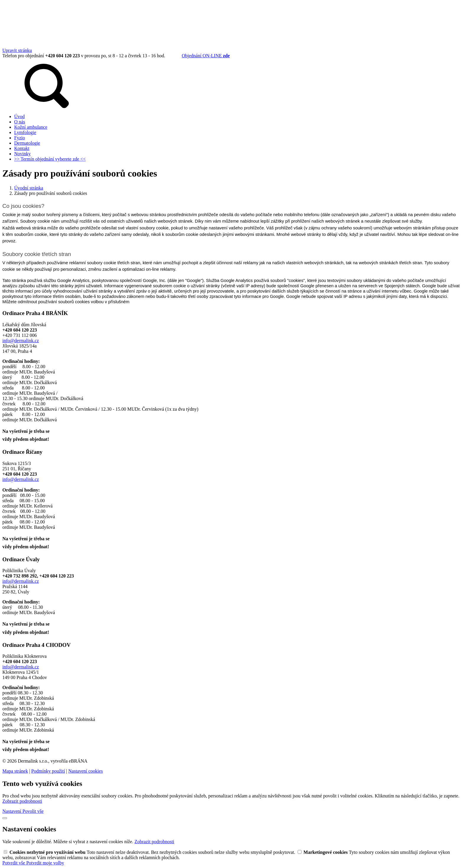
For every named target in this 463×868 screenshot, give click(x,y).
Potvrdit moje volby (45, 863)
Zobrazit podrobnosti (22, 801)
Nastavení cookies (85, 771)
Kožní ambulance (31, 127)
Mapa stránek (15, 771)
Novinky (22, 154)
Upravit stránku (17, 50)
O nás (20, 122)
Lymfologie (25, 132)
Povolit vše (33, 811)
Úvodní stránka (29, 188)
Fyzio (19, 138)
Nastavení (12, 811)
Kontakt (22, 148)
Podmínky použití (48, 771)
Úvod (19, 116)
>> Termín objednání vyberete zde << (50, 159)
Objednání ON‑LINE (206, 56)
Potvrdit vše (14, 863)
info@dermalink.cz (21, 341)
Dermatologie (27, 143)
